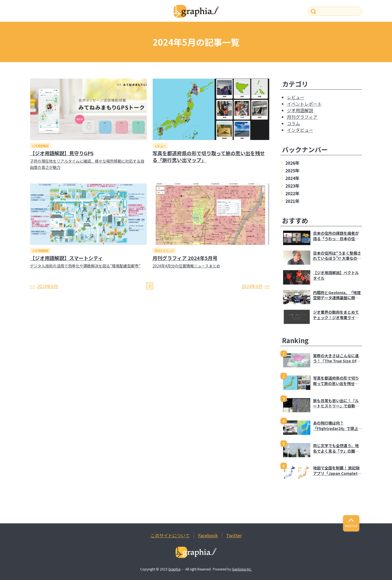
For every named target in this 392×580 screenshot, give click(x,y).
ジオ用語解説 (40, 146)
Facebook (208, 535)
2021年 (292, 201)
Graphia (174, 569)
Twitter (234, 535)
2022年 (292, 193)
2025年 (292, 170)
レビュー (160, 146)
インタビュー (300, 130)
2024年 (292, 178)
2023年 (292, 186)
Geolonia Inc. (242, 569)
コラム (293, 123)
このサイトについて (170, 535)
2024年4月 (252, 286)
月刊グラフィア (164, 250)
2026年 (292, 163)
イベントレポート (304, 104)
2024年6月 (48, 286)
